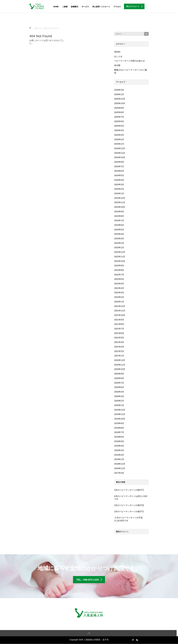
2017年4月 (119, 473)
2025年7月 (119, 117)
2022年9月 (119, 266)
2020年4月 (119, 392)
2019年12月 (120, 410)
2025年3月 (119, 135)
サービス (85, 7)
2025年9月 (119, 108)
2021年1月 (119, 356)
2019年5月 (119, 441)
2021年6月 (119, 333)
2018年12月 (120, 464)
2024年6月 (119, 171)
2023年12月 (120, 198)
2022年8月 (119, 270)
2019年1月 (119, 459)
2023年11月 (120, 202)
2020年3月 (119, 396)
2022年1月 (119, 302)
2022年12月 (120, 252)
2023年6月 (119, 225)
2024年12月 (120, 148)
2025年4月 (119, 130)
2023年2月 (119, 243)
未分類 (117, 65)
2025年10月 (120, 103)
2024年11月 (120, 153)
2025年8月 (119, 112)
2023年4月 (119, 234)
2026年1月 (119, 94)
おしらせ (118, 56)
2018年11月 (120, 468)
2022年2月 (119, 297)
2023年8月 (119, 216)
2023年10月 (120, 207)
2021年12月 (120, 306)
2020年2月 (119, 401)
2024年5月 (119, 175)
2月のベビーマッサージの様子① (129, 512)
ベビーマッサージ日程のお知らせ (130, 61)
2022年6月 (119, 279)
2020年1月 (119, 405)
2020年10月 (120, 369)
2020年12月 (120, 360)
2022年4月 (119, 288)
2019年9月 (119, 423)
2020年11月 (120, 365)
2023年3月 (119, 239)
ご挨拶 (65, 7)
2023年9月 (119, 212)
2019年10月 (120, 419)
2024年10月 (120, 157)
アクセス (117, 7)
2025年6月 (119, 121)
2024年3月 (119, 185)
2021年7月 (119, 329)
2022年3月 (119, 293)
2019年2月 (119, 455)
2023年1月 (119, 248)
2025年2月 (119, 139)
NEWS (117, 52)
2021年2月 (119, 351)
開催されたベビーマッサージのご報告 (131, 71)
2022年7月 (119, 275)
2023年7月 (119, 221)
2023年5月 (119, 230)
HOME (56, 7)
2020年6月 (119, 387)
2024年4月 (119, 180)
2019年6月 (119, 437)
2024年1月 (119, 194)
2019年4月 (119, 446)
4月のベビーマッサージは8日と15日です (131, 498)
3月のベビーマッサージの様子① (129, 490)
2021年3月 (119, 347)
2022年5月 (119, 284)
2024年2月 (119, 189)
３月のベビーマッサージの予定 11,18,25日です (129, 519)
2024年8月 (119, 162)
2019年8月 (119, 428)
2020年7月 (119, 383)
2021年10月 (120, 315)
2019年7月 (119, 432)
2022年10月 (120, 261)
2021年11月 (120, 311)
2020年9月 (119, 374)
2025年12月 (120, 99)
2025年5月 (119, 126)
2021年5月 (119, 338)
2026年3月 (119, 90)
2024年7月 (119, 167)
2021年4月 (119, 342)
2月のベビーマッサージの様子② (129, 505)
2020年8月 (119, 378)
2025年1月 (119, 144)
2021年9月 (119, 320)
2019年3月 (119, 450)
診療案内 (75, 7)
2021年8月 (119, 324)
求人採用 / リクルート (101, 7)
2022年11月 (120, 257)
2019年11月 (120, 414)
